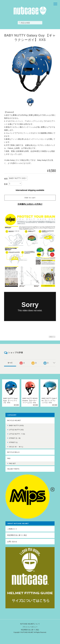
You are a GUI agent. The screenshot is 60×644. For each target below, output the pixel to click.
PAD (9, 458)
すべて (10, 363)
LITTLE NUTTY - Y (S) (17, 434)
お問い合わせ (12, 542)
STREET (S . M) (15, 438)
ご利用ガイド (12, 529)
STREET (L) (13, 442)
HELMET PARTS (13, 469)
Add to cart (30, 198)
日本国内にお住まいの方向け (30, 204)
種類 (6, 179)
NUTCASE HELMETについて (30, 624)
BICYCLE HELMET (14, 420)
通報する (52, 337)
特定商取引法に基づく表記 (17, 535)
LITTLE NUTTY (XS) (16, 430)
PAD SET (12, 463)
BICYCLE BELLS (13, 452)
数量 (6, 184)
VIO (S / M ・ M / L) (16, 447)
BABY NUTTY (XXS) (16, 425)
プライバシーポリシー (30, 627)
